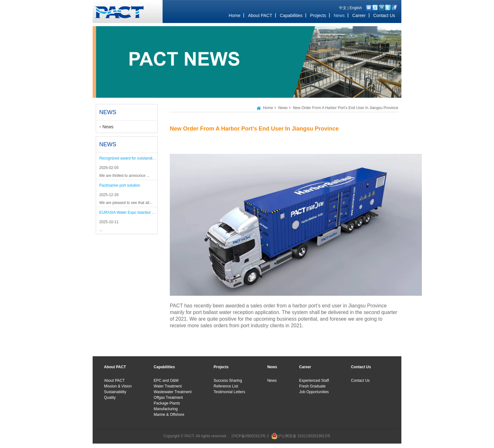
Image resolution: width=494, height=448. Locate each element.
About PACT (114, 381)
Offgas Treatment (168, 398)
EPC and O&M (166, 381)
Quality (110, 398)
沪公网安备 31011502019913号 (304, 436)
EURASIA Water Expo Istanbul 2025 (128, 212)
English (356, 8)
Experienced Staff (314, 381)
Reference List (226, 386)
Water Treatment (168, 386)
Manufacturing (166, 409)
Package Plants (167, 403)
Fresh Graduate (313, 386)
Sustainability (115, 392)
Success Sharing (228, 381)
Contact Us (360, 381)
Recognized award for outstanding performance (128, 158)
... (101, 230)
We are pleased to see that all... (126, 203)
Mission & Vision (118, 386)
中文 (343, 8)
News (108, 127)
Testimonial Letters (229, 392)
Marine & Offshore (169, 415)
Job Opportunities (314, 392)
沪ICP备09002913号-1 (250, 436)
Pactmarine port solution (120, 185)
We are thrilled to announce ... (124, 176)
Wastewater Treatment (173, 392)
